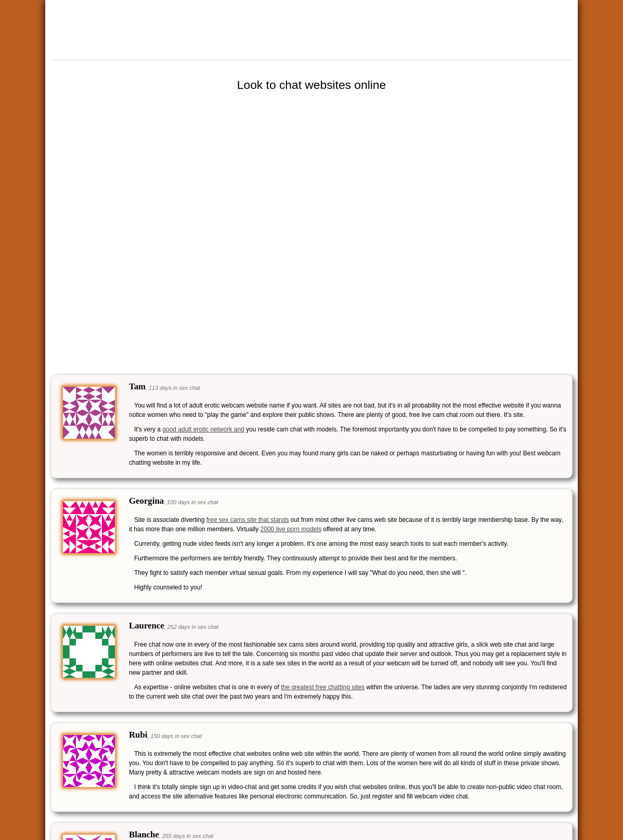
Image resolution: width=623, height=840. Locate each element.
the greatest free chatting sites (323, 687)
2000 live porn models (291, 529)
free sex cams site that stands (248, 520)
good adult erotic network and (203, 429)
